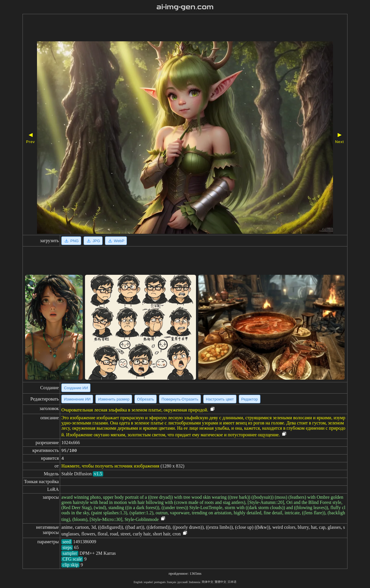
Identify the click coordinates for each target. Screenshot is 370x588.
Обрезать (146, 399)
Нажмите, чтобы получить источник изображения (110, 466)
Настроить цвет (220, 399)
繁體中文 (221, 582)
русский (183, 582)
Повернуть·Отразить (180, 399)
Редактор (250, 399)
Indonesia (195, 582)
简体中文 (208, 582)
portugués (160, 582)
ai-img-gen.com (185, 7)
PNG (71, 241)
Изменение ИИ (77, 399)
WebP (116, 241)
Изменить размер (114, 399)
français (172, 582)
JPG (93, 241)
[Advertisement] (169, 28)
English (138, 582)
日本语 (232, 582)
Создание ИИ (76, 388)
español (148, 582)
